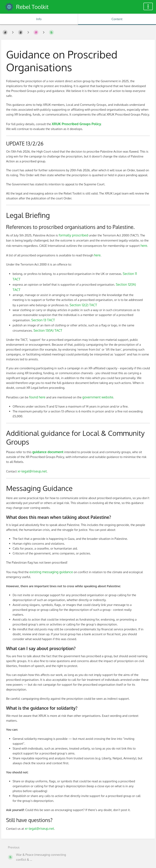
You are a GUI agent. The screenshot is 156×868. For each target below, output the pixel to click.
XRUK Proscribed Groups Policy (76, 124)
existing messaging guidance (51, 572)
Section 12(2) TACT (83, 305)
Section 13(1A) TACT (48, 330)
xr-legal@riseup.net (32, 471)
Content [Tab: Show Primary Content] (117, 19)
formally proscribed (73, 235)
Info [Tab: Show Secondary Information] (39, 19)
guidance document (48, 452)
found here (37, 397)
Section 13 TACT (43, 320)
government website (98, 397)
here (144, 245)
